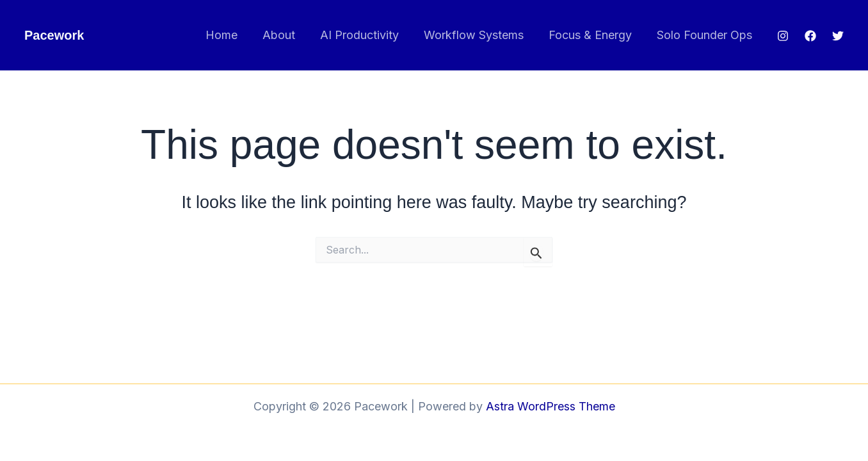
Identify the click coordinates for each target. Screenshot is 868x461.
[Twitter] (838, 36)
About (287, 35)
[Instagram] (783, 36)
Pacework (54, 35)
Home (232, 35)
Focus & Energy (593, 35)
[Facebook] (810, 36)
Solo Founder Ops (705, 35)
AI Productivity (366, 35)
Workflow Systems (478, 35)
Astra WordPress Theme (551, 406)
